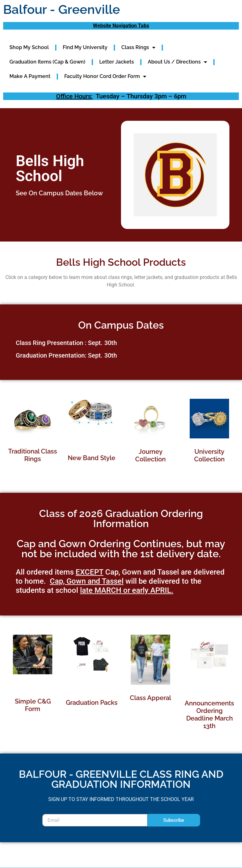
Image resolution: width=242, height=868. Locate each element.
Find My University (85, 47)
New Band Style (92, 458)
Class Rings (138, 47)
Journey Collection (150, 455)
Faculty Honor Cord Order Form (105, 76)
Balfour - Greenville (62, 9)
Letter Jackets (117, 62)
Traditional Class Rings (33, 455)
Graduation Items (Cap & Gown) (47, 62)
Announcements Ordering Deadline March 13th (209, 715)
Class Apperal (150, 698)
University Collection (209, 455)
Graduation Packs (92, 703)
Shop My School (29, 47)
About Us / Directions (177, 62)
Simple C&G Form (33, 705)
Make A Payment (30, 76)
